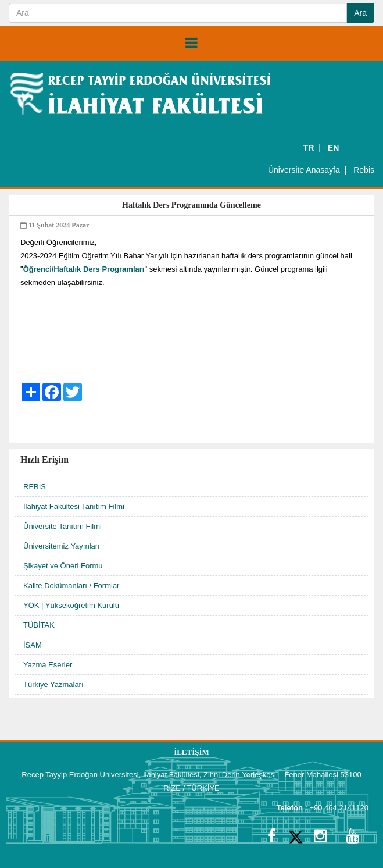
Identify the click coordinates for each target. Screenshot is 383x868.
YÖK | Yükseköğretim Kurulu (71, 605)
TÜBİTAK (39, 625)
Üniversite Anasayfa (304, 170)
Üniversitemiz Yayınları (62, 546)
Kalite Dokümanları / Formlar (71, 586)
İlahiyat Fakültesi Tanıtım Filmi (74, 506)
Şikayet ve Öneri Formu (63, 566)
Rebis (364, 170)
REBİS (35, 487)
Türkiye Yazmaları (53, 684)
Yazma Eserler (48, 665)
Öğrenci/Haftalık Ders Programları (84, 269)
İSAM (33, 645)
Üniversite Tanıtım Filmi (62, 526)
